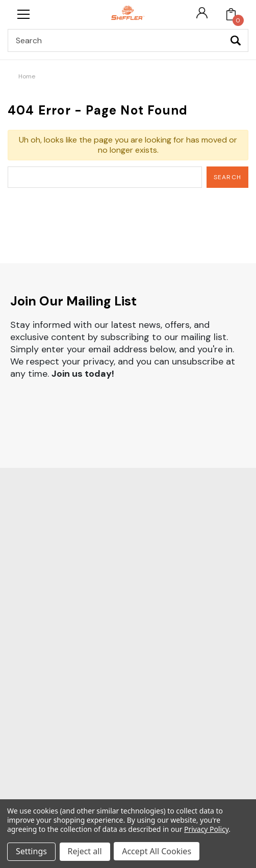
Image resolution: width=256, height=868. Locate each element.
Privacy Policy (206, 830)
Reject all (85, 852)
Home (27, 76)
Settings (31, 852)
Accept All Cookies (157, 852)
